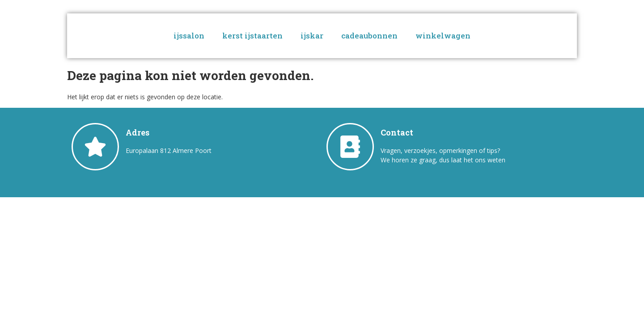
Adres (138, 132)
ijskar (312, 36)
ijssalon (189, 36)
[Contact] (350, 147)
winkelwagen (443, 36)
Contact (397, 132)
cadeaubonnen (369, 36)
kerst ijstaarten (252, 36)
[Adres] (95, 147)
